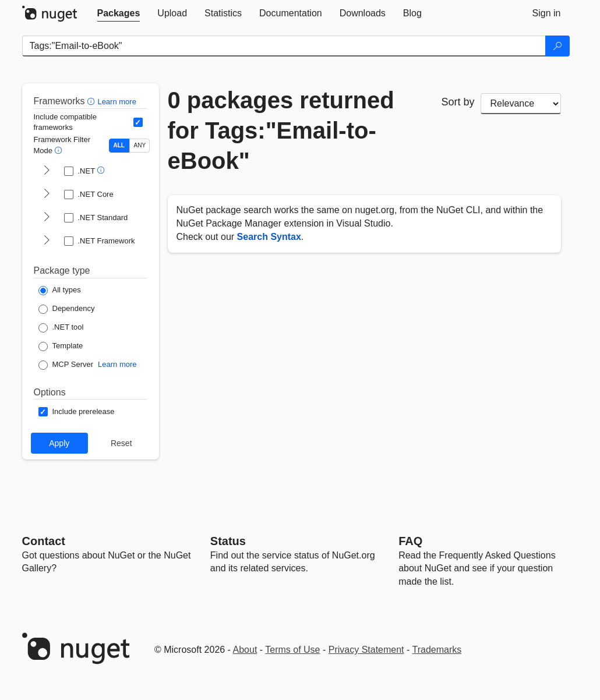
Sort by (458, 102)
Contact (44, 541)
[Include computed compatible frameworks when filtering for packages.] (138, 122)
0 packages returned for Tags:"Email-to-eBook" (281, 130)
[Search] (557, 46)
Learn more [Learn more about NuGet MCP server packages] (117, 364)
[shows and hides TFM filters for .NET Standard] (47, 218)
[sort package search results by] (521, 104)
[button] (92, 101)
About (245, 650)
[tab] (119, 13)
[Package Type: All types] (60, 291)
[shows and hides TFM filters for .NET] (47, 171)
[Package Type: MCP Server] (66, 365)
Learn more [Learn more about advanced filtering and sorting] (117, 102)
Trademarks (437, 650)
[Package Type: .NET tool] (61, 328)
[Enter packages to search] (284, 46)
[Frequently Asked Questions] (410, 541)
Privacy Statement (366, 650)
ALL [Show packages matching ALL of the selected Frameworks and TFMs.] (119, 145)
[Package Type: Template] (61, 347)
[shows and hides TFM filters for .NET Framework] (47, 241)
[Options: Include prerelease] (77, 412)
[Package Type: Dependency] (67, 309)
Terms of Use (292, 650)
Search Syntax (269, 237)
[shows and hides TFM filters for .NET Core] (47, 195)
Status (228, 541)
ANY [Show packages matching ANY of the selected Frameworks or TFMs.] (140, 145)
